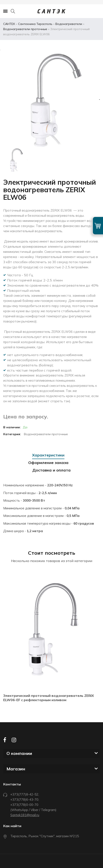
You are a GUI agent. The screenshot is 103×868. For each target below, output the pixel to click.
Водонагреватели (69, 24)
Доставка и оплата (51, 470)
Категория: (12, 434)
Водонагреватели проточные (25, 29)
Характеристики (48, 455)
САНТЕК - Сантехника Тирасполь (28, 24)
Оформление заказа (48, 463)
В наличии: (12, 427)
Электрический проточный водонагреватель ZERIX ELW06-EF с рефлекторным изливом (49, 698)
